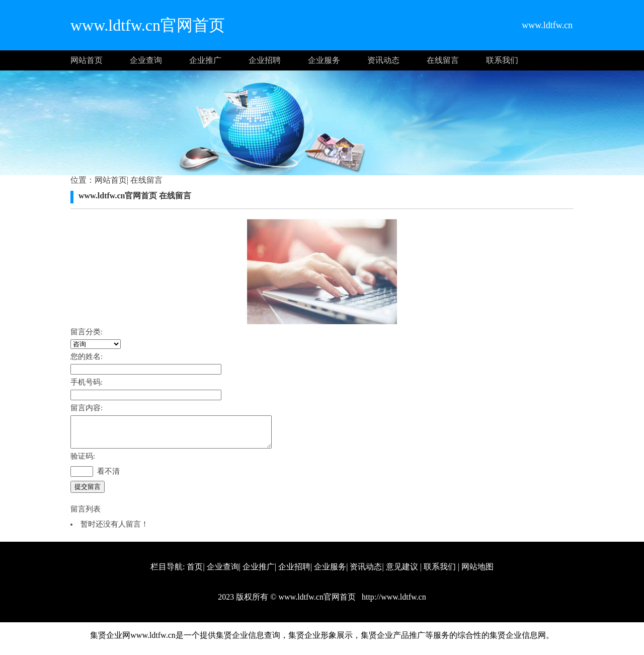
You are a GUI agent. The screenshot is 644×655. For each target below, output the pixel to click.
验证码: (83, 462)
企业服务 (324, 60)
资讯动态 (383, 60)
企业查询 (146, 60)
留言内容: (87, 408)
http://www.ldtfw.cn (393, 603)
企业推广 (205, 60)
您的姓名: (87, 356)
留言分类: (87, 332)
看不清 (108, 477)
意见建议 (402, 573)
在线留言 (443, 60)
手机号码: (87, 382)
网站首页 (87, 60)
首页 (195, 573)
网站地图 (477, 573)
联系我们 (502, 60)
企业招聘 (265, 60)
